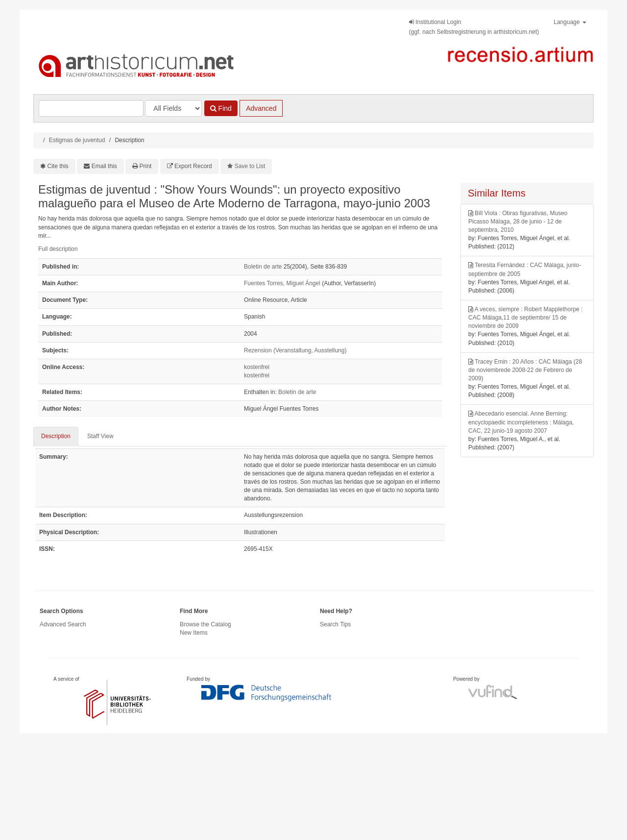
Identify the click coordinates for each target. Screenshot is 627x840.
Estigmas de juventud (77, 140)
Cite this (58, 166)
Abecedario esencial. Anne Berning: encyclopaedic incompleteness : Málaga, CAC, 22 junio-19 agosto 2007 (521, 422)
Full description (58, 249)
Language (570, 22)
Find (221, 108)
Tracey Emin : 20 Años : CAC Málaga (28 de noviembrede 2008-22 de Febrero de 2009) (525, 370)
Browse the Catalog (205, 624)
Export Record (193, 166)
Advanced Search (63, 624)
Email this (104, 166)
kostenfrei (257, 367)
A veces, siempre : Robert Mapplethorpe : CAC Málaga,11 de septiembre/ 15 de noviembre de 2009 (525, 318)
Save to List (250, 166)
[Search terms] (91, 108)
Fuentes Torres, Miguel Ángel (282, 283)
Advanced (261, 108)
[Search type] (173, 108)
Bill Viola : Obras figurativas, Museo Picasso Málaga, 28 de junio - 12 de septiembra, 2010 (518, 222)
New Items (194, 633)
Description (56, 436)
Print (146, 166)
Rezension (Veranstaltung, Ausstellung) (295, 350)
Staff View (100, 436)
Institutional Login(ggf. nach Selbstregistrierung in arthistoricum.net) (474, 27)
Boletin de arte (263, 267)
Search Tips (335, 624)
